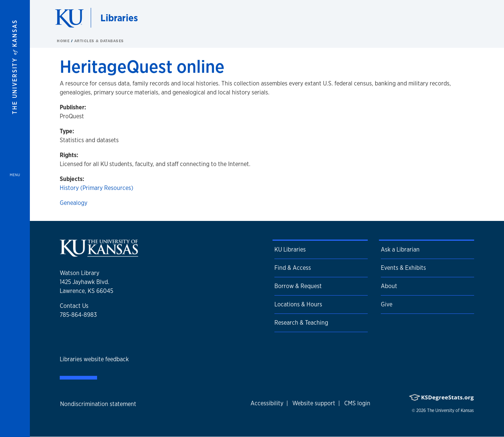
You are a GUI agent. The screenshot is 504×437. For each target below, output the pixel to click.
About (389, 286)
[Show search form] (471, 18)
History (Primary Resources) (97, 188)
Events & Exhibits (403, 268)
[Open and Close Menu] (15, 218)
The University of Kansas (450, 411)
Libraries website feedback (94, 359)
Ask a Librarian (400, 249)
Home (64, 41)
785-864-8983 (78, 315)
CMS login (357, 403)
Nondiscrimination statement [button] (98, 404)
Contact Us (74, 306)
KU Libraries (290, 249)
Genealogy (74, 203)
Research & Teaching (301, 323)
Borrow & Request (298, 286)
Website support (314, 403)
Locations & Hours (298, 304)
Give (387, 304)
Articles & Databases (99, 41)
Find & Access (293, 268)
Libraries (119, 18)
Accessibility (267, 403)
